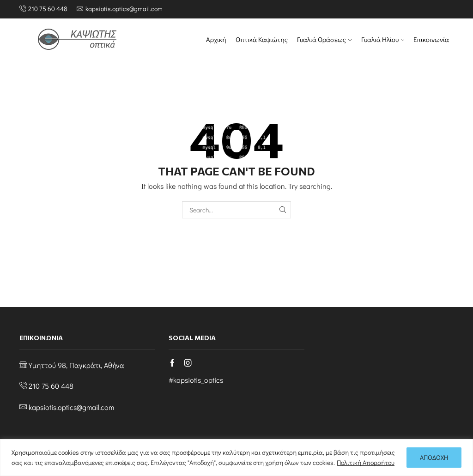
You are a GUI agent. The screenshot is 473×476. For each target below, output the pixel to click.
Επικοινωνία (431, 39)
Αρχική (216, 39)
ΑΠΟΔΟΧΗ (434, 457)
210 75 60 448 (51, 386)
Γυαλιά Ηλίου (383, 39)
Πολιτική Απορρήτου (366, 462)
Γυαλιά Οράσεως (324, 39)
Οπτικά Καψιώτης (262, 39)
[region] (236, 458)
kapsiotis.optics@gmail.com (71, 407)
